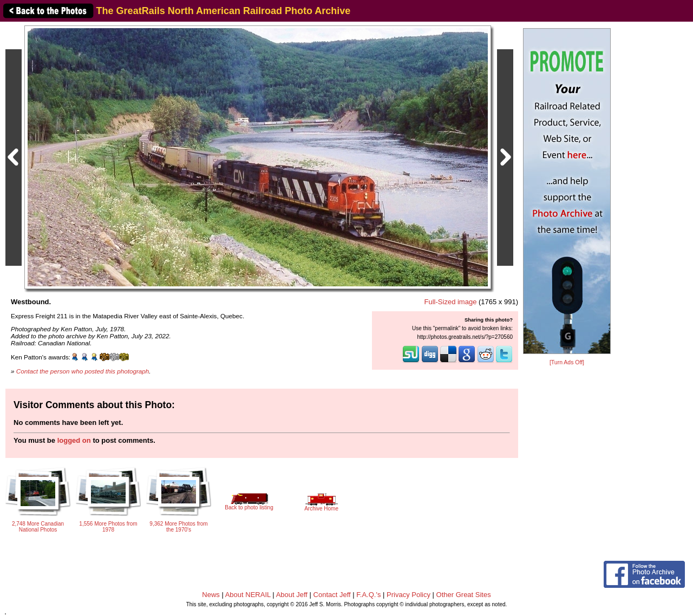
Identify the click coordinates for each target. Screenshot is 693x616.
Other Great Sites (464, 595)
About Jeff (292, 595)
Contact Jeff (332, 595)
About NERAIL (248, 595)
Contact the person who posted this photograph (83, 371)
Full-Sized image (451, 302)
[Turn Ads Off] (567, 362)
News (211, 595)
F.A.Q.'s (368, 595)
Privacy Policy (408, 595)
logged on (74, 440)
